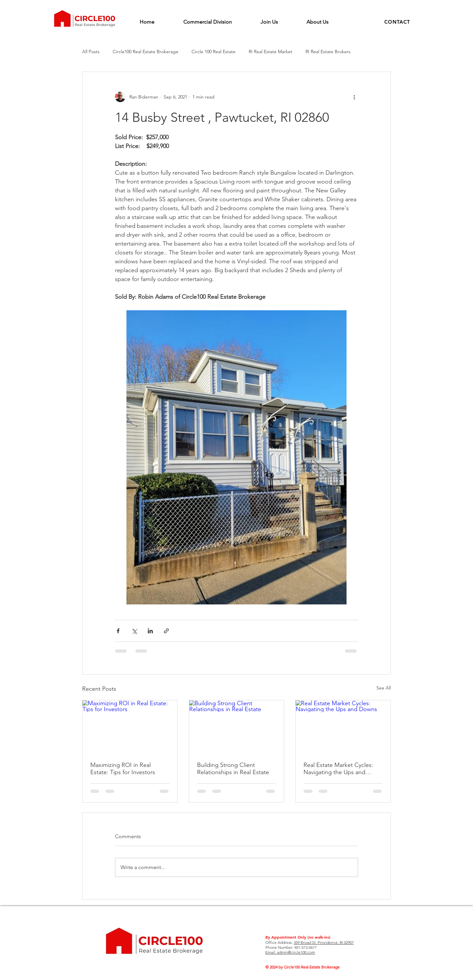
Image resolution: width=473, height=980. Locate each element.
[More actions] (354, 97)
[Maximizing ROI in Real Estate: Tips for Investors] (130, 727)
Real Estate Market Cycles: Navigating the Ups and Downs (338, 769)
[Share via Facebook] (118, 631)
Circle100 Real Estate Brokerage (146, 52)
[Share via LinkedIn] (150, 631)
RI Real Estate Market (270, 52)
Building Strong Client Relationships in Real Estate (233, 769)
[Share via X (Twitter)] (134, 631)
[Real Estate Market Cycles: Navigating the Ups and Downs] (343, 727)
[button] (397, 22)
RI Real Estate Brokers (328, 52)
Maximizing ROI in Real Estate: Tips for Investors (123, 769)
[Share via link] (166, 631)
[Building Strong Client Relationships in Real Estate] (237, 727)
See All (384, 688)
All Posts (91, 52)
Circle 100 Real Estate (214, 52)
